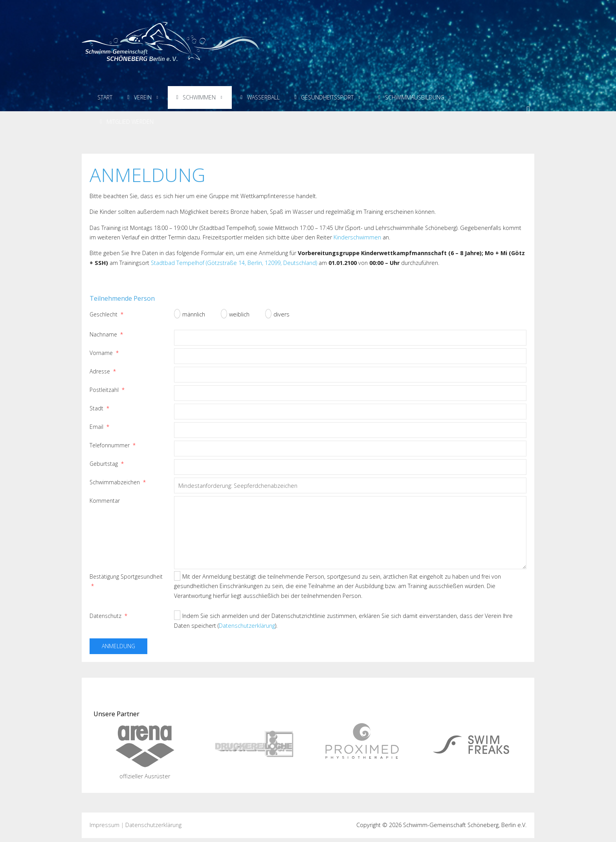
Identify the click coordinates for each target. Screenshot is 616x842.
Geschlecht (106, 314)
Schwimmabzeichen (118, 482)
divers (277, 314)
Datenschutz (108, 616)
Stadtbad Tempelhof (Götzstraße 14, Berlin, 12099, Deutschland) (234, 263)
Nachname (106, 334)
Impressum (104, 825)
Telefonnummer (113, 445)
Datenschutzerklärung (247, 626)
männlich (190, 314)
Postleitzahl (107, 390)
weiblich (235, 314)
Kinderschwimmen (357, 237)
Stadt (99, 408)
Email (99, 427)
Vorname (104, 353)
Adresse (103, 371)
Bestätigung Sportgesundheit (126, 581)
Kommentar (105, 501)
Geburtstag (107, 464)
